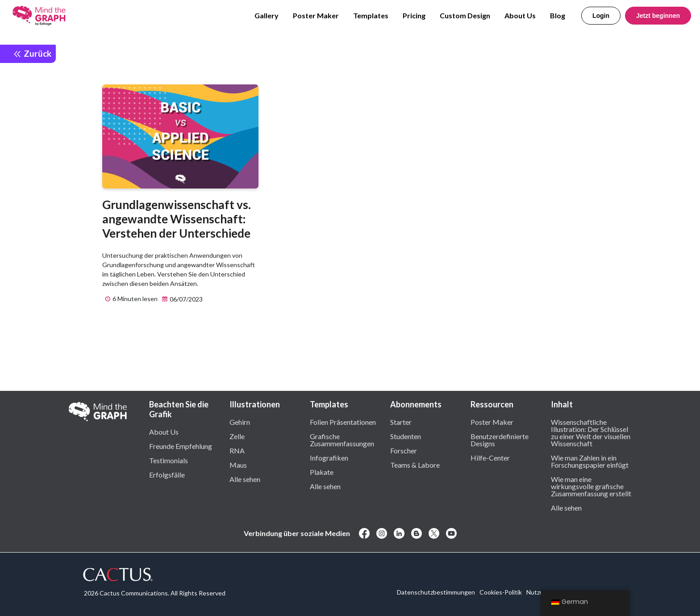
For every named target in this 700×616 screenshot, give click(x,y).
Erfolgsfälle (167, 474)
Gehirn (240, 422)
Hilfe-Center (490, 457)
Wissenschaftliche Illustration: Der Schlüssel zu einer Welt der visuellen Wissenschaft (591, 432)
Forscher (404, 450)
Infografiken (329, 457)
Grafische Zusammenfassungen (342, 440)
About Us (520, 15)
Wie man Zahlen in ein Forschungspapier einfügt (590, 461)
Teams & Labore (415, 465)
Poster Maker (316, 15)
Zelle (237, 436)
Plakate (322, 472)
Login (601, 16)
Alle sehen (245, 479)
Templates (371, 15)
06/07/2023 (181, 299)
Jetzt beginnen (658, 16)
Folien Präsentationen (343, 422)
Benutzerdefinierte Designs (500, 440)
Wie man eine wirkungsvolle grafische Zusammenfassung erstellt (591, 486)
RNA (237, 450)
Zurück (32, 53)
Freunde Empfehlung (181, 446)
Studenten (406, 436)
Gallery (267, 15)
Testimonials (169, 460)
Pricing (414, 15)
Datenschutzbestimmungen (436, 592)
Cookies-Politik (501, 592)
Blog (558, 15)
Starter (401, 422)
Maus (238, 465)
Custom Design (465, 15)
